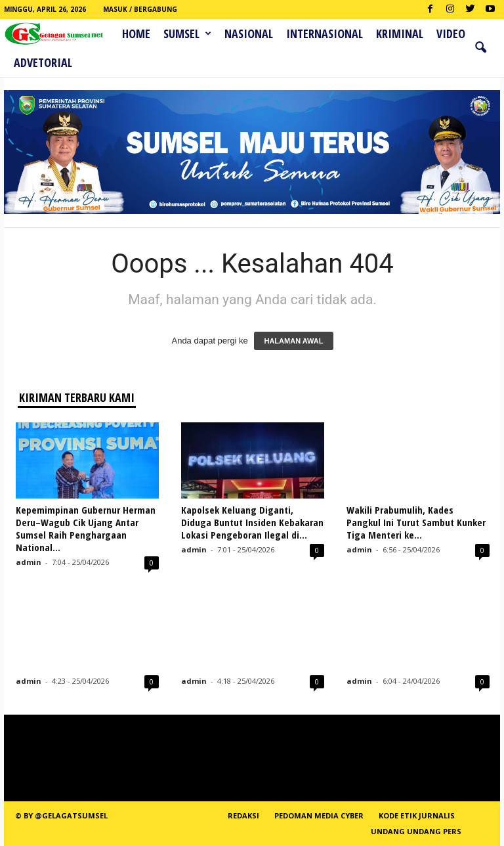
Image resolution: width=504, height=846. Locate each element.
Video (451, 33)
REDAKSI (243, 815)
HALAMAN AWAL (293, 341)
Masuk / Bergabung (140, 9)
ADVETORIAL (43, 62)
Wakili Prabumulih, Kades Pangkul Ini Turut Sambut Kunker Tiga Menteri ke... (416, 522)
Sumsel (187, 33)
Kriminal (400, 33)
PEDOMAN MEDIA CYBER (319, 815)
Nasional (249, 33)
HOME (136, 33)
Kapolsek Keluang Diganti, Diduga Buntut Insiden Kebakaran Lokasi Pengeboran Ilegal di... (252, 522)
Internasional (325, 33)
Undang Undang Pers (416, 831)
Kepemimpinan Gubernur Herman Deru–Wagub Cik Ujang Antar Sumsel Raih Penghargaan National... (86, 528)
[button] (480, 48)
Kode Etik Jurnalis (417, 815)
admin (29, 562)
